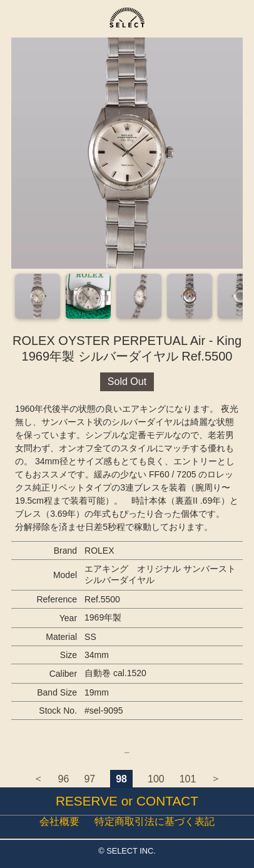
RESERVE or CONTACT (127, 801)
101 (188, 779)
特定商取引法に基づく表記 (155, 821)
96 (64, 779)
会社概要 (59, 821)
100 (156, 779)
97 (89, 779)
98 (121, 779)
